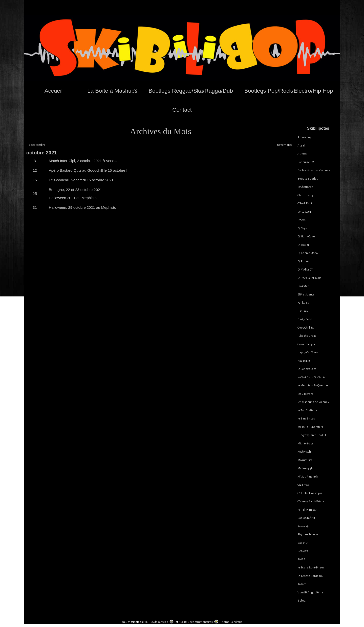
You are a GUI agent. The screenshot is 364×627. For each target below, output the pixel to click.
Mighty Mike (306, 444)
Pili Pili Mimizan (307, 510)
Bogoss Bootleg (308, 179)
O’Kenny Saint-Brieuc (311, 501)
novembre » (285, 145)
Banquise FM (306, 162)
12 (35, 170)
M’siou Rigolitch (308, 477)
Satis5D (302, 543)
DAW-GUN (304, 212)
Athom (302, 154)
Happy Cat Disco (308, 352)
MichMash (304, 452)
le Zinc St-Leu (306, 419)
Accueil (54, 91)
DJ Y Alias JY (305, 270)
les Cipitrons (306, 394)
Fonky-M (303, 303)
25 (35, 194)
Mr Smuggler (306, 468)
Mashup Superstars (310, 427)
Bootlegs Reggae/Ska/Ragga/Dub (191, 91)
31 (35, 207)
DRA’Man (303, 286)
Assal (301, 146)
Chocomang (305, 195)
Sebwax (303, 551)
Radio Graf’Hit (306, 518)
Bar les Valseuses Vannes (314, 170)
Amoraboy (304, 137)
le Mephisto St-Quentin (313, 386)
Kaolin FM (304, 361)
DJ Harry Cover (307, 237)
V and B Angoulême (310, 593)
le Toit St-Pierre (307, 410)
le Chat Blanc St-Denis (311, 377)
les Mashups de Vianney (313, 402)
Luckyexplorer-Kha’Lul (312, 435)
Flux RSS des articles (156, 622)
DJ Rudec (303, 261)
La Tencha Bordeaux (310, 576)
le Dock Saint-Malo (310, 278)
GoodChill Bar (306, 328)
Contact (182, 110)
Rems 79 (303, 526)
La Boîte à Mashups (112, 91)
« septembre (37, 145)
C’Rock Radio (306, 203)
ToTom (302, 584)
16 (35, 180)
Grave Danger (306, 344)
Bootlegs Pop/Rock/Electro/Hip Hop (289, 91)
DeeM (301, 220)
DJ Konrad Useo (308, 253)
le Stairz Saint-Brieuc (311, 568)
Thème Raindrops (231, 622)
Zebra (301, 601)
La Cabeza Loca (307, 369)
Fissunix (303, 311)
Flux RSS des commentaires (196, 622)
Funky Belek (305, 319)
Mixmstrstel (305, 460)
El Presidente (306, 295)
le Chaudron (305, 187)
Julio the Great (307, 336)
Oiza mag (303, 485)
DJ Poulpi (303, 245)
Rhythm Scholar (308, 534)
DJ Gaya (302, 228)
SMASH (302, 559)
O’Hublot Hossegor (310, 493)
